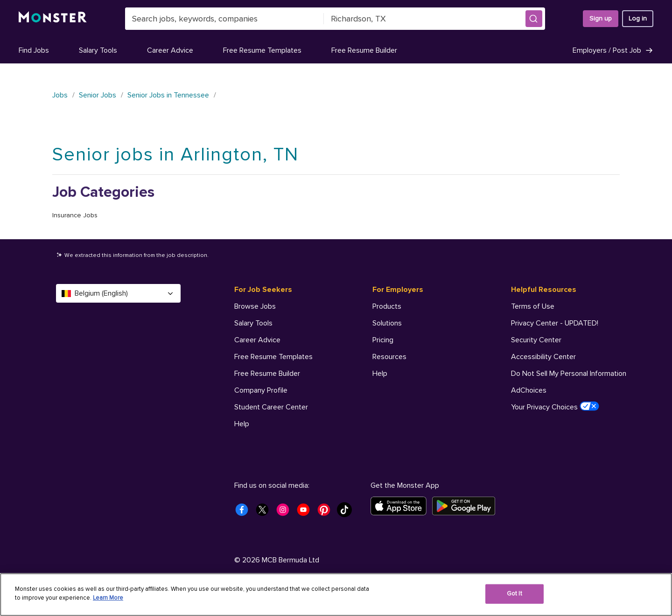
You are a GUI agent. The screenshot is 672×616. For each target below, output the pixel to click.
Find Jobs (34, 50)
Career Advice (170, 50)
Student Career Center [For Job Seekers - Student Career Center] (271, 407)
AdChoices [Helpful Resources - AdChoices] (529, 390)
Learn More (108, 598)
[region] (336, 595)
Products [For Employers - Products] (387, 306)
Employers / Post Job (613, 50)
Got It (514, 594)
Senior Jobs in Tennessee (168, 95)
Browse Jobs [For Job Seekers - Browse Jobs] (255, 306)
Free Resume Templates (262, 50)
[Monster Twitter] (265, 512)
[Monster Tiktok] (347, 512)
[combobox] (224, 19)
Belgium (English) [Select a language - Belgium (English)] (118, 293)
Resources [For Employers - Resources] (389, 357)
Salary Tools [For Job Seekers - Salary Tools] (253, 323)
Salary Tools (98, 50)
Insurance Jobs (75, 215)
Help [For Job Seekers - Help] (242, 424)
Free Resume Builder (364, 50)
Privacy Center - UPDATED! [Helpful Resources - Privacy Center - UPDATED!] (555, 323)
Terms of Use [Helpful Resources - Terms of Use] (533, 306)
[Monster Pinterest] (327, 512)
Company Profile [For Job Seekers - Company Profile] (261, 390)
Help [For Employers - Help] (380, 374)
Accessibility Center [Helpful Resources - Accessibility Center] (543, 357)
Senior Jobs (98, 95)
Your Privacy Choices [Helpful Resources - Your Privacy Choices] (555, 407)
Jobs (60, 95)
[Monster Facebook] (245, 512)
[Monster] (53, 19)
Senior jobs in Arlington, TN (175, 155)
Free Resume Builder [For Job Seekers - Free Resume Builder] (267, 374)
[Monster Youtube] (306, 512)
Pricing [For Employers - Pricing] (383, 340)
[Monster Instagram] (286, 512)
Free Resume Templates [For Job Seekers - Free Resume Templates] (273, 357)
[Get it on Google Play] (466, 506)
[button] (534, 19)
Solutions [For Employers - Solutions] (387, 323)
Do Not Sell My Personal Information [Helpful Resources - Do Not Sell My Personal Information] (569, 374)
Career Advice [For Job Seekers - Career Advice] (257, 340)
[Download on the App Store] (401, 506)
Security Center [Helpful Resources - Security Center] (536, 340)
